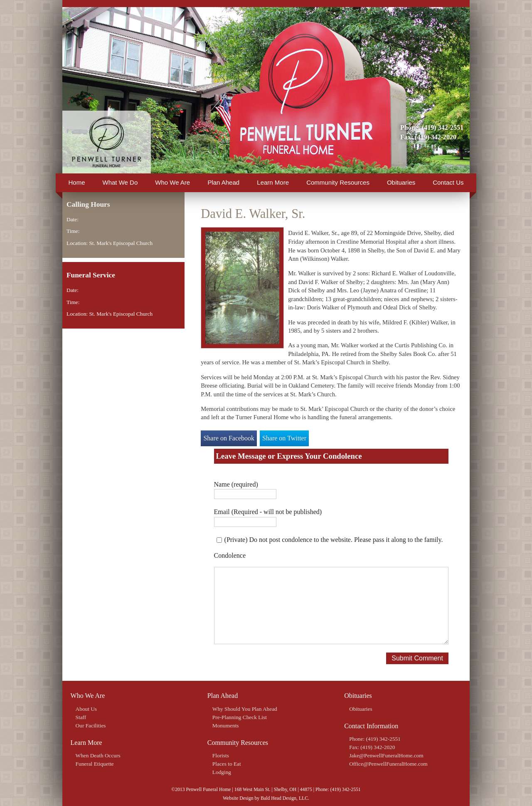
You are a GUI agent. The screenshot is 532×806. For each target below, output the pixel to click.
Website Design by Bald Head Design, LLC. (266, 798)
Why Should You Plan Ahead (245, 709)
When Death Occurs (98, 755)
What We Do (120, 182)
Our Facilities (91, 726)
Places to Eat (227, 764)
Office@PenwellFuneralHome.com (388, 764)
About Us (86, 709)
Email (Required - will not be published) (268, 512)
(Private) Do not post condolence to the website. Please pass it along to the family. (334, 540)
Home (77, 182)
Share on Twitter (284, 438)
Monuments (226, 726)
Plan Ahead (223, 182)
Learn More (273, 182)
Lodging (222, 772)
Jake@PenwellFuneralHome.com (386, 755)
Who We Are (172, 182)
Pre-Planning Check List (240, 717)
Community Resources (338, 182)
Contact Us (448, 182)
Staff (81, 717)
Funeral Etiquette (95, 764)
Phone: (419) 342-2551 (432, 127)
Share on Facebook (229, 438)
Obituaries (401, 182)
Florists (221, 755)
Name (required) (236, 484)
